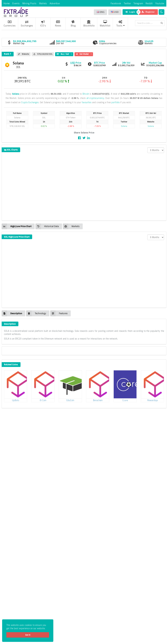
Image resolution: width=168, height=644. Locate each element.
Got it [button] (28, 635)
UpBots (16, 400)
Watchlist (105, 24)
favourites (87, 102)
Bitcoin (86, 94)
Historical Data (47, 226)
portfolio (115, 102)
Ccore (125, 400)
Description (12, 313)
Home (7, 3)
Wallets (43, 3)
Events (16, 3)
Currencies (10, 24)
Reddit (149, 3)
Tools (121, 24)
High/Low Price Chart (17, 226)
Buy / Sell (64, 54)
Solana (16, 94)
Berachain (98, 400)
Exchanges (27, 24)
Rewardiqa (152, 400)
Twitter (127, 3)
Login (130, 12)
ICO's (43, 24)
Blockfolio (89, 24)
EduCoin (70, 400)
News (58, 24)
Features (59, 313)
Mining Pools (29, 3)
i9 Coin (43, 400)
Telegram (138, 3)
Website (23, 54)
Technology (36, 313)
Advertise (55, 3)
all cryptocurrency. (96, 98)
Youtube (160, 3)
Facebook (116, 3)
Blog (73, 24)
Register (148, 12)
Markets (71, 226)
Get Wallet (84, 54)
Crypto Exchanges (30, 102)
